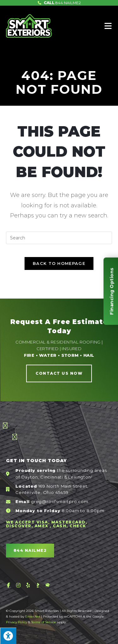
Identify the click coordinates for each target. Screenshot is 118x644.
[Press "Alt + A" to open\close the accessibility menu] (8, 636)
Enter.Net (33, 616)
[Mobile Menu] (108, 26)
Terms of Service (44, 622)
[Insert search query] (59, 238)
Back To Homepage (59, 263)
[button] (59, 373)
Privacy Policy (17, 622)
